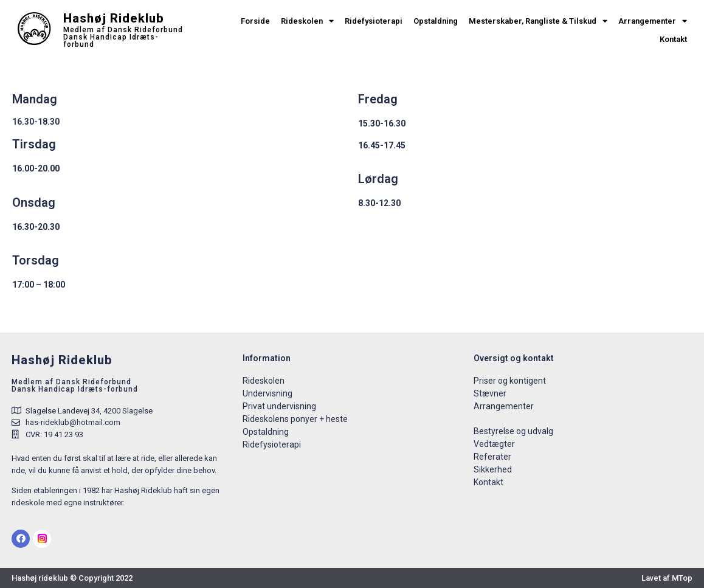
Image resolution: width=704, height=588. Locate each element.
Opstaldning (436, 21)
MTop (682, 578)
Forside (255, 21)
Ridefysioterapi (374, 21)
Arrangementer (653, 21)
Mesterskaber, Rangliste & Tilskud (538, 21)
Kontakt (673, 39)
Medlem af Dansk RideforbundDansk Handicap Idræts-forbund (75, 386)
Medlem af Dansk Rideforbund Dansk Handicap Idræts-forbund (123, 37)
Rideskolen (307, 21)
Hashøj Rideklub (114, 18)
